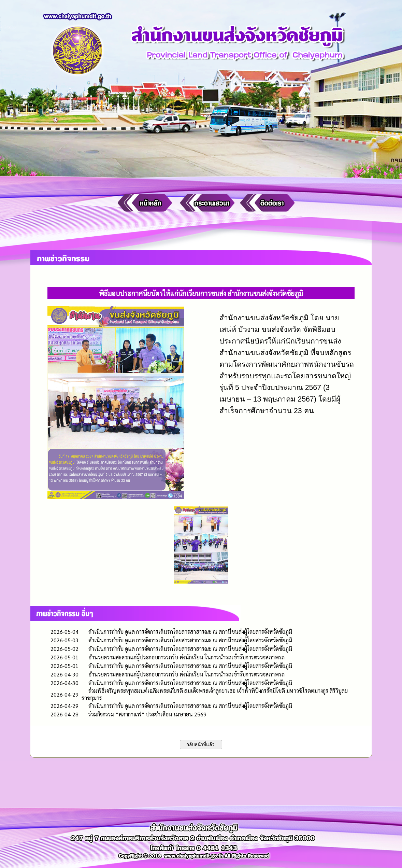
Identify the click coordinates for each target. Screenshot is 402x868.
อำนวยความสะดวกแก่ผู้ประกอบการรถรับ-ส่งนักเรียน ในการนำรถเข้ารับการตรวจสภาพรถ (186, 657)
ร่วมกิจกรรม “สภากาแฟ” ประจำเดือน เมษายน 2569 (147, 714)
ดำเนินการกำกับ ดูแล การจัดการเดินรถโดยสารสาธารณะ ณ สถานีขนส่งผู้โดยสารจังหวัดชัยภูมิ (190, 632)
